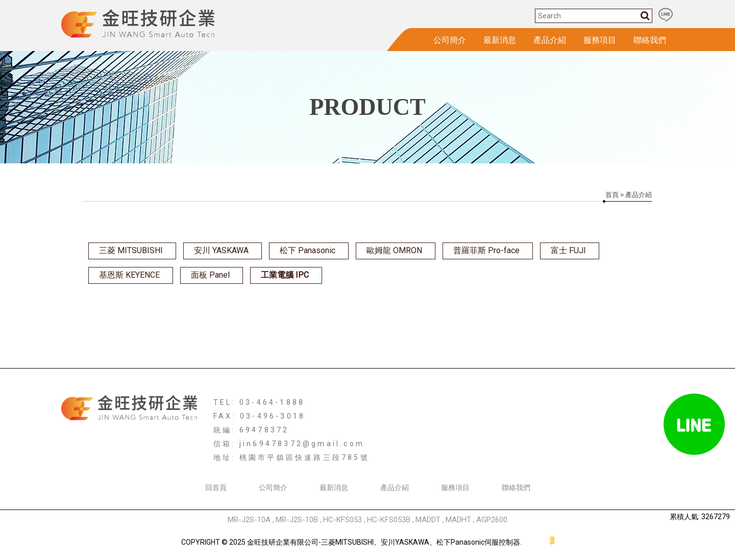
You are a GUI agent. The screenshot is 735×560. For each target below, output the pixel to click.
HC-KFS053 (342, 520)
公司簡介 (450, 40)
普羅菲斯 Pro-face (486, 250)
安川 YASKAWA (221, 250)
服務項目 (600, 40)
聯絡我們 (650, 40)
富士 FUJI (568, 250)
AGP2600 (492, 520)
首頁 (612, 195)
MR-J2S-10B (297, 520)
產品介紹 (550, 40)
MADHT (458, 520)
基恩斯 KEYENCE (129, 275)
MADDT (428, 520)
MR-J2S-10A (249, 520)
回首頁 (216, 488)
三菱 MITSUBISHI (131, 250)
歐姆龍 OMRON (394, 250)
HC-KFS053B (389, 520)
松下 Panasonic (308, 250)
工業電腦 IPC (285, 275)
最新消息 (500, 40)
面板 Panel (210, 275)
